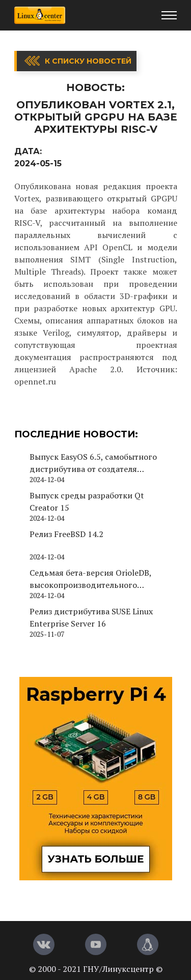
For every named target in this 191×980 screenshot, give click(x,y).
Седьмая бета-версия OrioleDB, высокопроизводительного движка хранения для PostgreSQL (96, 579)
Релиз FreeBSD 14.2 (66, 534)
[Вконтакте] (44, 944)
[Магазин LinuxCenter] (148, 944)
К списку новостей (88, 61)
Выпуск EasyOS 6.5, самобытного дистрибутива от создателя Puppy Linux (93, 463)
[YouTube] (96, 944)
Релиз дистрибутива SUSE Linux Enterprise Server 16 (91, 617)
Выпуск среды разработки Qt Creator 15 (87, 501)
